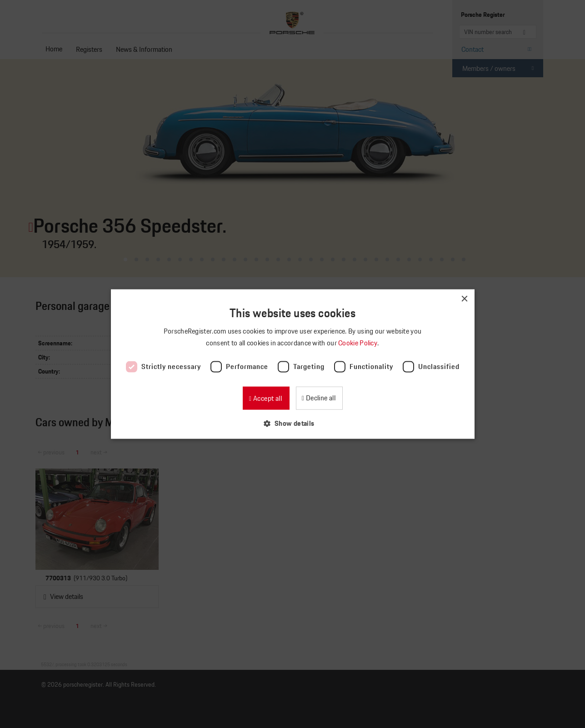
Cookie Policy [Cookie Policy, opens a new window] (358, 343)
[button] (292, 423)
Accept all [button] (267, 398)
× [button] (464, 299)
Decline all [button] (320, 397)
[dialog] (292, 364)
